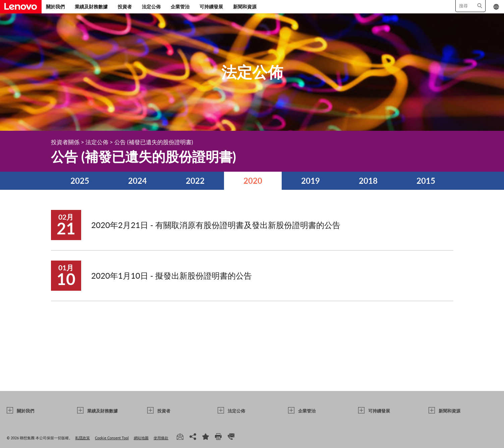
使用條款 (161, 438)
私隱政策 (82, 438)
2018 (368, 181)
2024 (137, 181)
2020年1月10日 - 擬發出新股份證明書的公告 (172, 275)
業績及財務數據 (91, 7)
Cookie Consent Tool (112, 438)
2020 (253, 181)
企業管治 (180, 7)
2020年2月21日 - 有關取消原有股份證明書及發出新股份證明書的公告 (216, 225)
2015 (426, 181)
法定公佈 (151, 7)
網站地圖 (141, 438)
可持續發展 (211, 7)
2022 (195, 181)
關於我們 (55, 7)
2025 (80, 181)
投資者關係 (65, 142)
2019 (311, 181)
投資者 (125, 7)
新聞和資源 (245, 7)
